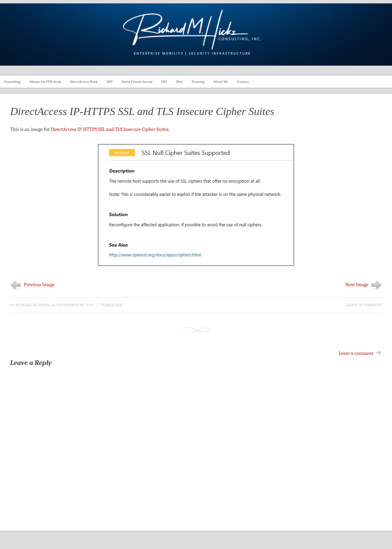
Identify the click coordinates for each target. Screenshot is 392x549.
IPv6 (179, 82)
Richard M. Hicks (33, 305)
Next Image (357, 285)
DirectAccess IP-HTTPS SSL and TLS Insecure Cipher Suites (109, 129)
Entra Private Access (137, 82)
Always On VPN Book (45, 82)
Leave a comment (364, 305)
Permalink (112, 305)
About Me (221, 82)
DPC (109, 82)
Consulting (12, 82)
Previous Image (39, 285)
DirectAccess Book (84, 82)
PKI (164, 82)
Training (198, 82)
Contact (243, 82)
